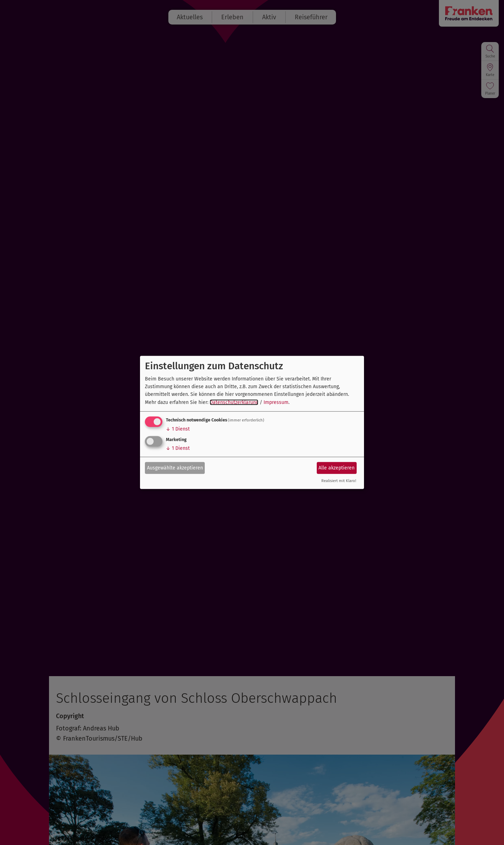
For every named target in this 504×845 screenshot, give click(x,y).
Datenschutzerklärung (234, 402)
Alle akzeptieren (337, 468)
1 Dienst (178, 429)
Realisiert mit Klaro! (339, 481)
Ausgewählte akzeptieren (175, 468)
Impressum (276, 402)
